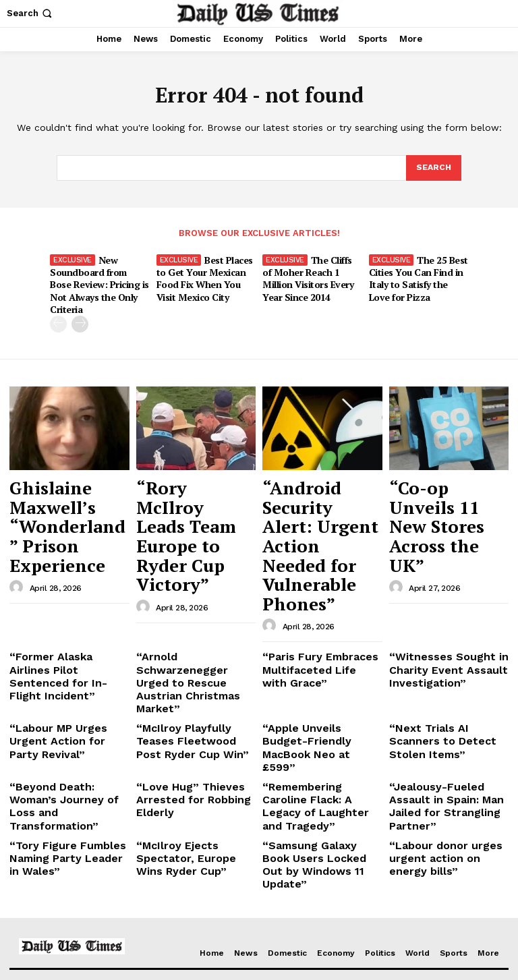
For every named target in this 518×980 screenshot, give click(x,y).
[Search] (433, 169)
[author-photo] (18, 512)
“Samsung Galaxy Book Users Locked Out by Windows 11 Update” (314, 679)
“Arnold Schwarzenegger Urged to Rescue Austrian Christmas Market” (193, 565)
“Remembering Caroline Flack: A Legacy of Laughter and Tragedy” (315, 641)
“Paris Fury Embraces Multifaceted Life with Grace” (311, 565)
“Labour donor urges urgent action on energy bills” (442, 679)
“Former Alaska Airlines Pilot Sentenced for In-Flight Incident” (62, 565)
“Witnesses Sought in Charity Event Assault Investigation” (436, 565)
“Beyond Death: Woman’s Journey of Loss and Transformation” (64, 641)
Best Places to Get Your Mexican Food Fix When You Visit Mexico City (204, 276)
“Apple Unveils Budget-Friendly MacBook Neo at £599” (318, 603)
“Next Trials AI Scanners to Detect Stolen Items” (444, 598)
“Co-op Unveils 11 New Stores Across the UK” (441, 480)
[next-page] (80, 307)
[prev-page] (58, 307)
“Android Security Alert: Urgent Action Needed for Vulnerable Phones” (320, 486)
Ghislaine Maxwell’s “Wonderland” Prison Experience (66, 480)
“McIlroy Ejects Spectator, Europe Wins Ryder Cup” (194, 674)
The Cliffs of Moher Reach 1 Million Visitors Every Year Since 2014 (312, 276)
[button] (31, 13)
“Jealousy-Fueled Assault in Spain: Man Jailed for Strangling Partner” (445, 641)
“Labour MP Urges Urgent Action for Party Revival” (66, 598)
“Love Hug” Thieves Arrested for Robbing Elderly (183, 641)
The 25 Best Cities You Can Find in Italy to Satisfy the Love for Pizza (417, 276)
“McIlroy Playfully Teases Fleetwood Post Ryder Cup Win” (195, 603)
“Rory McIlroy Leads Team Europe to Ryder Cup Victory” (195, 480)
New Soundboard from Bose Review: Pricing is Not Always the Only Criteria (99, 276)
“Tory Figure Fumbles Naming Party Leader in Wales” (62, 679)
